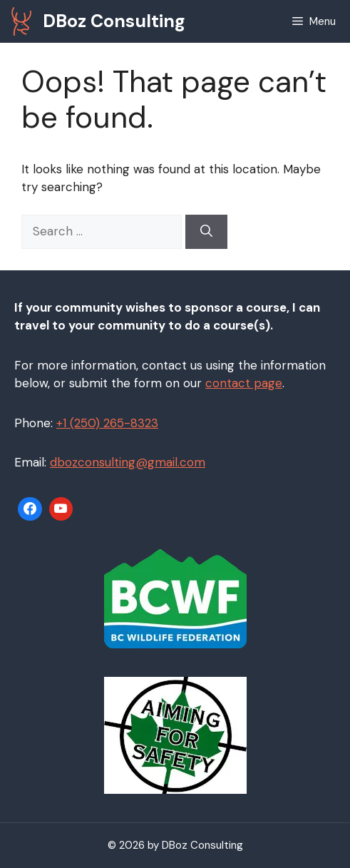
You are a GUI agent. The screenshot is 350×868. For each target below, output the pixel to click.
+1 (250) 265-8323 (107, 423)
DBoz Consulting (114, 21)
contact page (244, 383)
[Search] (206, 232)
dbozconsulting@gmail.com (128, 462)
